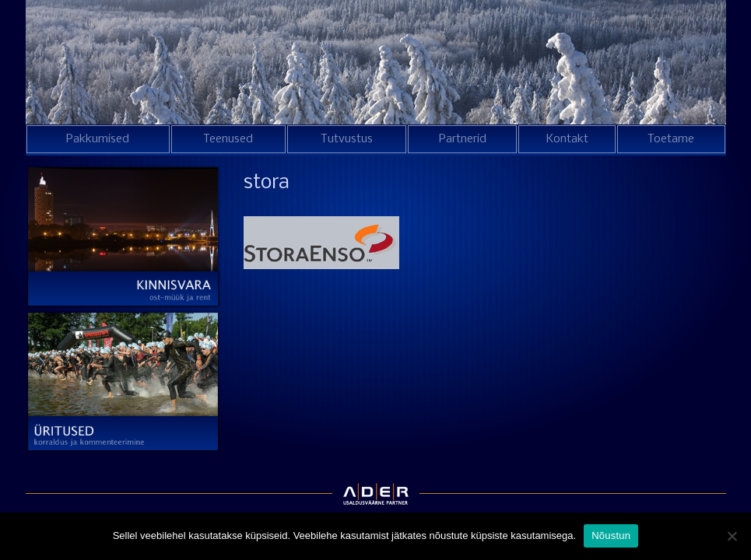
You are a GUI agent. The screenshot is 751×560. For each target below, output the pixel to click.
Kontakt (567, 139)
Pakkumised (98, 139)
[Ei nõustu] (732, 536)
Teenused (228, 139)
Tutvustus (347, 139)
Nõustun (611, 535)
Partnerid (463, 139)
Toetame (671, 139)
